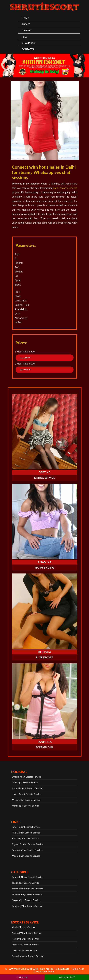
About (26, 24)
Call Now (25, 358)
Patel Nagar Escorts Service (26, 827)
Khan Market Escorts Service (27, 794)
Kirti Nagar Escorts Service (25, 838)
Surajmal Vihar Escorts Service (27, 906)
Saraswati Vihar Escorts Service (28, 888)
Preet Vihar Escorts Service (26, 944)
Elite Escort (44, 657)
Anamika (44, 562)
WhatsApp (25, 370)
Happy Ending (44, 568)
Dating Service (44, 478)
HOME (25, 18)
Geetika (44, 472)
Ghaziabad (29, 43)
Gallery (27, 30)
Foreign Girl (45, 747)
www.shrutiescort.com (23, 969)
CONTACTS (28, 49)
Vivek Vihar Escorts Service (26, 939)
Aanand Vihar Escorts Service (27, 933)
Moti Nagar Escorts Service (26, 806)
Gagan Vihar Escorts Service (26, 900)
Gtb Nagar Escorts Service (25, 782)
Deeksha (45, 652)
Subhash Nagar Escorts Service (28, 877)
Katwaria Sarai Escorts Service (27, 788)
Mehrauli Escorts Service (24, 950)
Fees (24, 37)
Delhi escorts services (65, 188)
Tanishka (44, 742)
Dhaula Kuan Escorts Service (26, 777)
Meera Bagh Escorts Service (26, 856)
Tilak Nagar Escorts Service (26, 883)
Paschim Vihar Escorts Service (27, 850)
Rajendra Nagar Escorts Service (28, 956)
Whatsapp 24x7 (67, 977)
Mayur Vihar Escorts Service (26, 800)
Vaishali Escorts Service (24, 927)
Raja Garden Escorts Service (26, 833)
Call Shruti (22, 977)
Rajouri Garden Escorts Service (28, 844)
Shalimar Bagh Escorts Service (27, 894)
